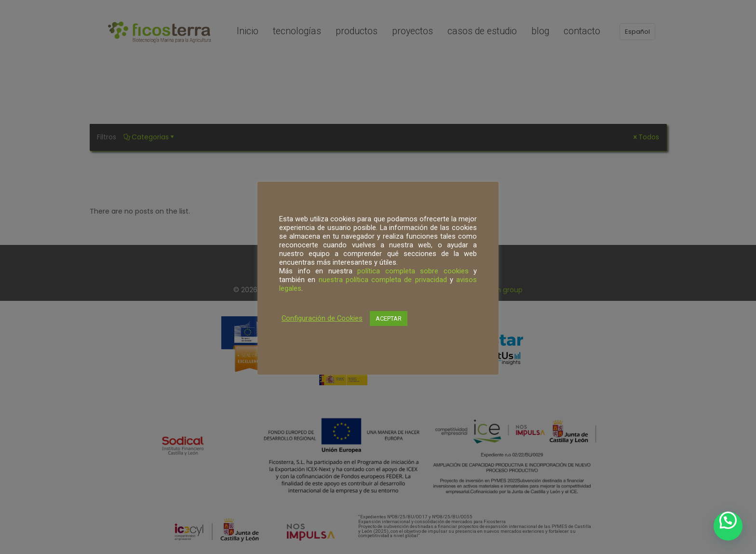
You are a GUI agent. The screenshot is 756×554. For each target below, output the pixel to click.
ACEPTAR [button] (389, 318)
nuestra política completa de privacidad (383, 280)
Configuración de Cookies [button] (322, 318)
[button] (728, 526)
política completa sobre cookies (413, 271)
